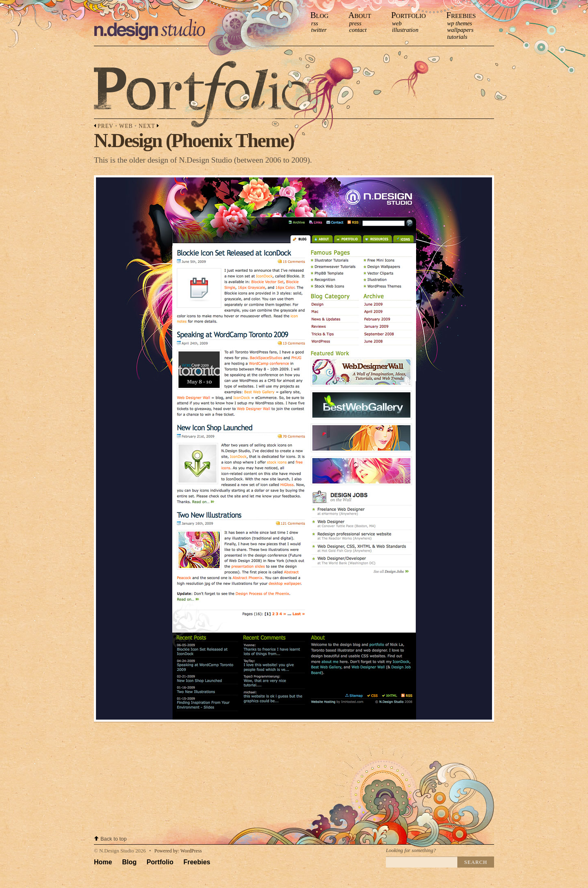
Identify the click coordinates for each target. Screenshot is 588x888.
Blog (320, 15)
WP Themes (460, 23)
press (355, 23)
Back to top (114, 839)
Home (103, 862)
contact (358, 30)
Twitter (319, 30)
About (360, 15)
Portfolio (409, 15)
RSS (315, 23)
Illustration (405, 30)
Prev (106, 126)
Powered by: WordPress (178, 851)
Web (397, 23)
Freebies (461, 15)
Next (147, 126)
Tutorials (457, 37)
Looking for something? (411, 850)
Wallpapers (460, 30)
